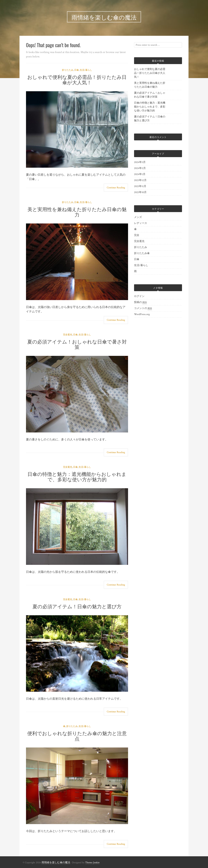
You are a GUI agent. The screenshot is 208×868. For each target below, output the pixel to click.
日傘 (77, 70)
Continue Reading (116, 188)
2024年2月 (140, 168)
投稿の (140, 302)
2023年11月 (140, 186)
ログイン (139, 296)
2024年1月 (140, 174)
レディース (141, 223)
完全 (137, 235)
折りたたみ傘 (142, 253)
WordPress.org (142, 314)
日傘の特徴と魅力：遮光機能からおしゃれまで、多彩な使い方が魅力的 (77, 476)
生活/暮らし (86, 70)
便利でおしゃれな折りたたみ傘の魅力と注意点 (77, 736)
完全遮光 (68, 335)
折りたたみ (68, 70)
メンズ (138, 217)
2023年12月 (140, 180)
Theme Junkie (92, 863)
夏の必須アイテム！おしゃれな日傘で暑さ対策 (77, 344)
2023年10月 (140, 192)
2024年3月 (140, 162)
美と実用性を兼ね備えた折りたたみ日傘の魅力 (77, 212)
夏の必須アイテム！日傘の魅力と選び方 (77, 606)
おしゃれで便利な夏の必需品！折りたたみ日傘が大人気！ (77, 79)
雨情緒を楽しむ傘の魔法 (56, 863)
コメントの (143, 308)
